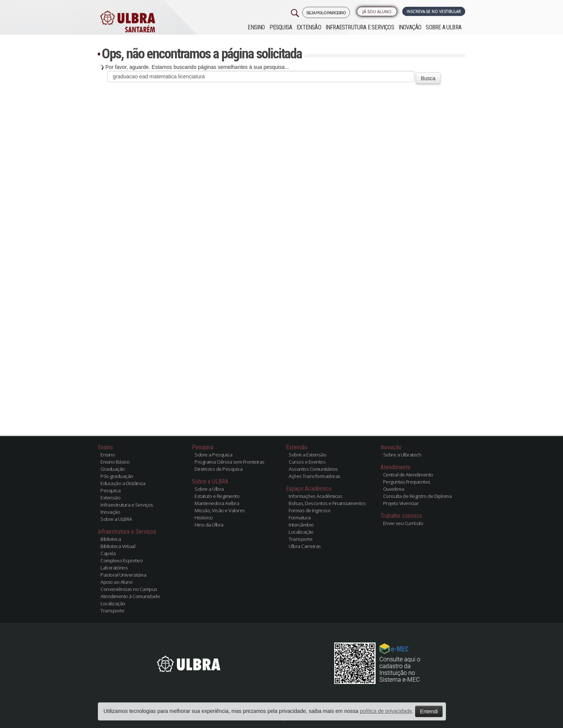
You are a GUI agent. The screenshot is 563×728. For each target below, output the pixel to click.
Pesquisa (281, 27)
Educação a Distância (123, 483)
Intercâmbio (301, 525)
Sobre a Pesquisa (213, 455)
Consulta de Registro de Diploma (418, 496)
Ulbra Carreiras (305, 546)
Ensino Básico (115, 462)
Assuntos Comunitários (313, 469)
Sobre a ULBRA (444, 27)
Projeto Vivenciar (401, 503)
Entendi (429, 711)
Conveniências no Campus (129, 589)
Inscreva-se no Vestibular (434, 11)
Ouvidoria (394, 489)
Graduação (113, 469)
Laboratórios (114, 568)
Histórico (204, 517)
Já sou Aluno (377, 11)
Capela (108, 553)
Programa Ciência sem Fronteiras (230, 462)
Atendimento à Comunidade (130, 596)
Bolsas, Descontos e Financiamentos (327, 503)
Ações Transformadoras (315, 476)
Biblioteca (111, 539)
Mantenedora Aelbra (217, 503)
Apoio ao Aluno (116, 582)
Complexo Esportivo (122, 560)
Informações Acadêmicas (315, 496)
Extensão (309, 27)
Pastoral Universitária (123, 575)
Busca (428, 78)
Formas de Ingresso (310, 510)
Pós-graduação (117, 476)
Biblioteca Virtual (118, 546)
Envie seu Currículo (403, 523)
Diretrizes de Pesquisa (218, 469)
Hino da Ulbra (209, 525)
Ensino (256, 27)
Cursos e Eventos (307, 462)
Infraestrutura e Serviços (360, 27)
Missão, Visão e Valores (220, 510)
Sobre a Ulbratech (402, 455)
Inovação (410, 27)
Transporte (112, 610)
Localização (113, 603)
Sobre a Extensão (307, 455)
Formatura (300, 517)
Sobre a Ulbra (209, 489)
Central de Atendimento (408, 475)
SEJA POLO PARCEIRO (326, 13)
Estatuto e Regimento (217, 496)
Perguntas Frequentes (407, 482)
